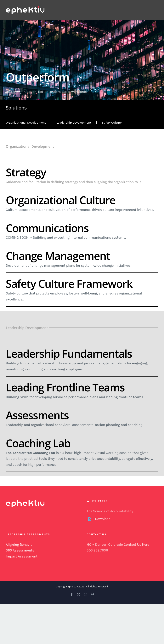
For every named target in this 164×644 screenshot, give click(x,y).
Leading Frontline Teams (65, 387)
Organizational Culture (61, 200)
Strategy (26, 172)
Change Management (58, 256)
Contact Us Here (136, 545)
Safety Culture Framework (69, 283)
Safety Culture (112, 123)
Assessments (37, 415)
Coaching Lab (38, 443)
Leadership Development (74, 123)
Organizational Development (26, 123)
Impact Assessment (22, 556)
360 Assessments (20, 550)
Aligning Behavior (20, 545)
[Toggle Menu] (156, 10)
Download (103, 519)
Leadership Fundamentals (69, 353)
